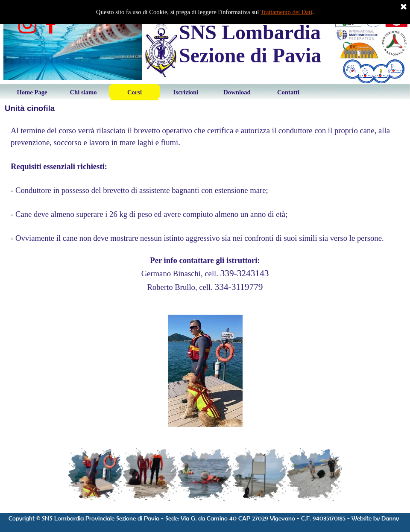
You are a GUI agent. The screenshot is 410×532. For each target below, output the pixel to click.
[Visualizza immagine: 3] (205, 475)
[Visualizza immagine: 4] (260, 475)
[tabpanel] (205, 209)
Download (237, 92)
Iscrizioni (186, 92)
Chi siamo (83, 92)
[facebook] (51, 24)
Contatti (288, 92)
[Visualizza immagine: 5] (314, 475)
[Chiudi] (404, 7)
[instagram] (27, 24)
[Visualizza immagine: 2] (150, 475)
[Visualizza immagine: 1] (96, 475)
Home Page (32, 92)
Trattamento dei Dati (287, 12)
